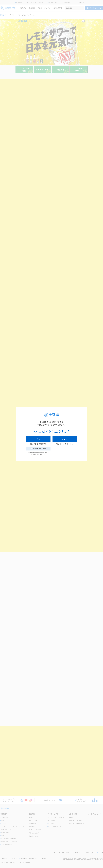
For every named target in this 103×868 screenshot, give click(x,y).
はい (38, 439)
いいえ (65, 439)
